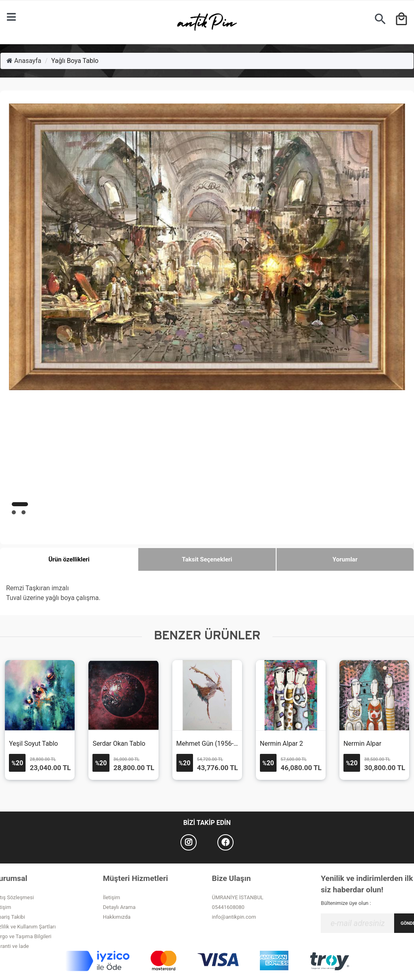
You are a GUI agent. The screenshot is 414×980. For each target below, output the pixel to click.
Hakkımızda (117, 917)
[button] (20, 504)
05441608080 (228, 907)
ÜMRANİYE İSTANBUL (238, 897)
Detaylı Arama (119, 907)
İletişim (112, 897)
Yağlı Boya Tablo (75, 61)
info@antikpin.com (234, 917)
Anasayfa (24, 61)
